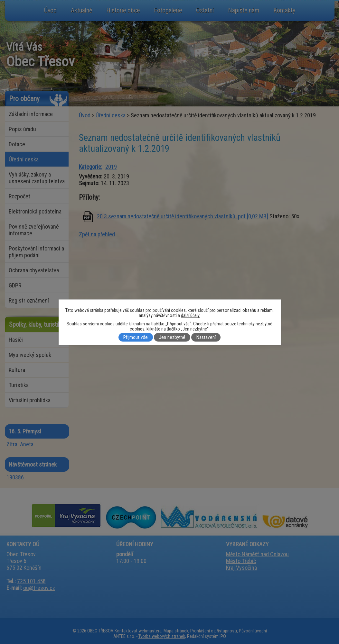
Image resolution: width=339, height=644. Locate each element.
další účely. (191, 315)
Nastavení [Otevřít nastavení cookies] (206, 337)
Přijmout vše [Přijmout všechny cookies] (136, 337)
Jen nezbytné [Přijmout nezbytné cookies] (172, 337)
